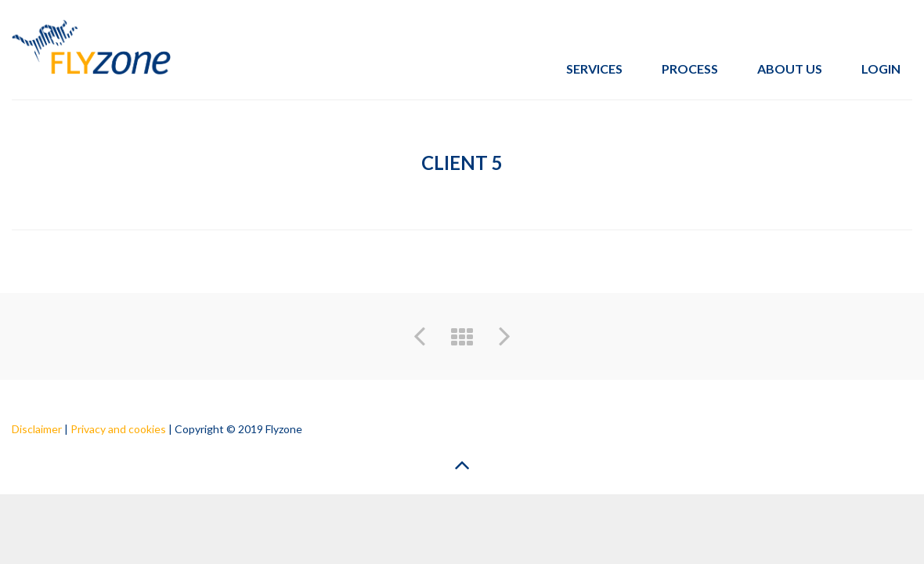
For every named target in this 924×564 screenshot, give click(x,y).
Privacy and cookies (118, 429)
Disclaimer (37, 429)
